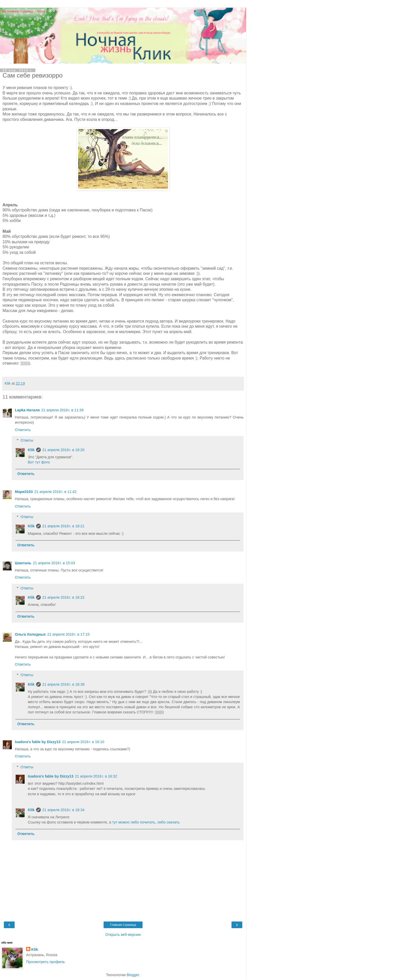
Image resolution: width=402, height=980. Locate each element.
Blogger (133, 975)
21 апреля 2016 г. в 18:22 (63, 597)
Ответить (23, 430)
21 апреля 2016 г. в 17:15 (69, 634)
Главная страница (123, 925)
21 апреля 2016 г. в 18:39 (63, 684)
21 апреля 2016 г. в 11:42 (56, 492)
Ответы (27, 440)
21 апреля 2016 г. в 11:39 (62, 410)
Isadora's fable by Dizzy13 (38, 742)
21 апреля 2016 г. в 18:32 (96, 776)
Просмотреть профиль (46, 962)
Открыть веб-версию (123, 935)
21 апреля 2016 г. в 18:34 (63, 810)
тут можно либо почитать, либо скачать (146, 822)
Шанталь (23, 563)
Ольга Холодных (30, 634)
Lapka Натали (27, 410)
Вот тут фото (39, 462)
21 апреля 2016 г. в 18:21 (63, 526)
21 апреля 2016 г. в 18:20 (63, 450)
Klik (31, 450)
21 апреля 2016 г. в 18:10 (83, 742)
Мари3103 (24, 492)
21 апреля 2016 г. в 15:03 (54, 563)
